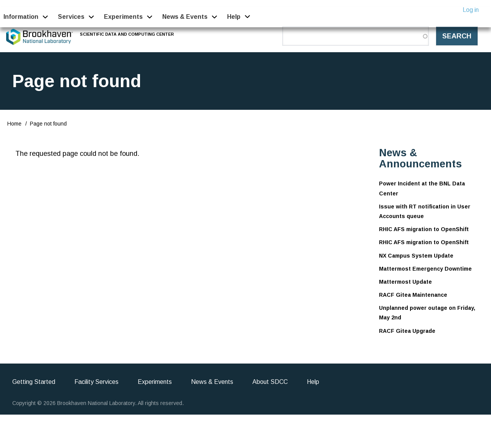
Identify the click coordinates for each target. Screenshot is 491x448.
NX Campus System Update (416, 256)
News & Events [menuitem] (185, 17)
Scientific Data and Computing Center (127, 34)
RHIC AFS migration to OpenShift (424, 229)
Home (14, 124)
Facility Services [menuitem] (96, 382)
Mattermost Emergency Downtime (425, 269)
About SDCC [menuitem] (270, 382)
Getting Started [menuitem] (34, 382)
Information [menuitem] (21, 17)
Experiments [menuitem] (123, 17)
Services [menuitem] (71, 17)
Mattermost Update (405, 282)
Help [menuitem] (234, 17)
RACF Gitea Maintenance (413, 295)
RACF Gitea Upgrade (407, 331)
